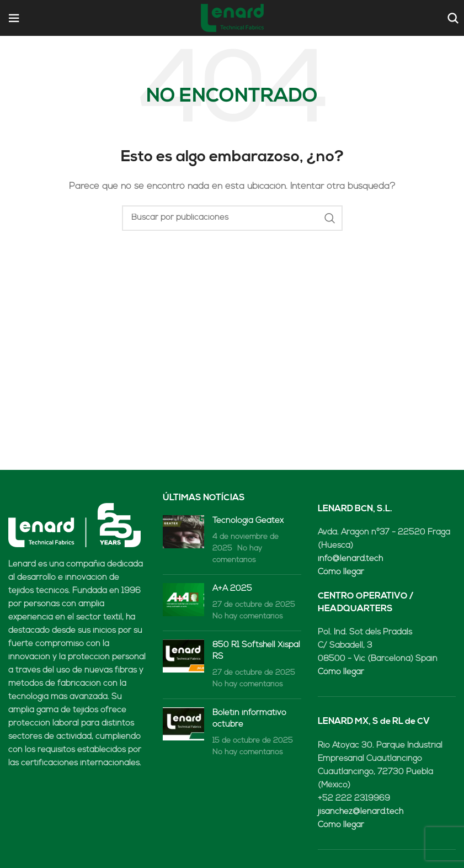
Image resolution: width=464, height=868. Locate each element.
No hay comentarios (248, 616)
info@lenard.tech (350, 559)
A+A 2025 (232, 589)
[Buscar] (452, 18)
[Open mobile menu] (14, 18)
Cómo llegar (341, 572)
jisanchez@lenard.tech (361, 812)
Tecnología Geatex (248, 521)
